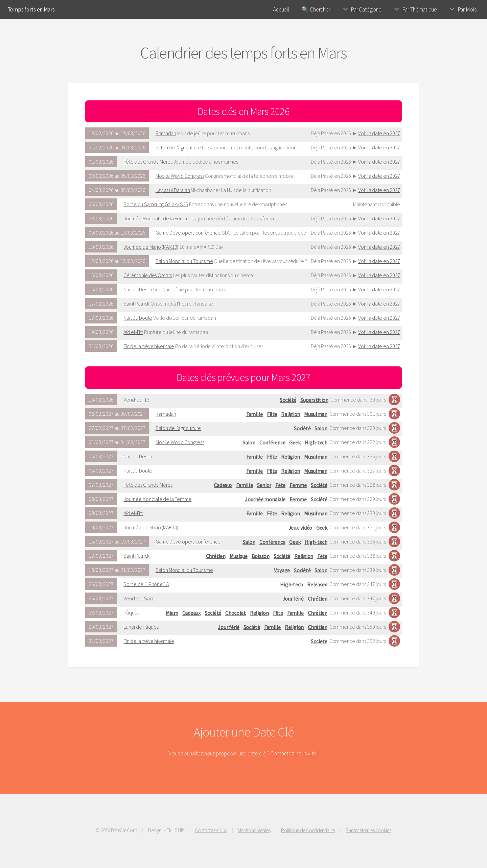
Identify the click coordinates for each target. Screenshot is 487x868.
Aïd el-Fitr (133, 332)
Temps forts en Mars (31, 9)
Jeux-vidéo (300, 528)
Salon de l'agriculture (178, 147)
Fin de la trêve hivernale (149, 346)
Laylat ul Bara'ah (173, 190)
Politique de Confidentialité (308, 830)
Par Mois (467, 9)
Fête (272, 414)
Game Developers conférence (188, 233)
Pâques (131, 612)
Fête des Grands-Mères (148, 162)
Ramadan (166, 133)
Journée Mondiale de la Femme (157, 218)
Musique (239, 556)
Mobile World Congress (180, 176)
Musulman (316, 414)
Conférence (272, 442)
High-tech (316, 442)
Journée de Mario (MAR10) (151, 247)
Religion (291, 414)
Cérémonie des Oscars (148, 275)
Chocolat (236, 613)
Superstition (314, 400)
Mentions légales (254, 830)
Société (288, 400)
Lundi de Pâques (141, 627)
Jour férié (293, 599)
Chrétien (216, 556)
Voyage (282, 570)
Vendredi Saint (139, 598)
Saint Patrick (136, 304)
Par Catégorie (366, 9)
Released (317, 584)
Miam (172, 613)
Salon (321, 428)
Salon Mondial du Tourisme (184, 261)
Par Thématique (420, 9)
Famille (254, 414)
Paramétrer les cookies (368, 830)
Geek (295, 442)
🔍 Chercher (316, 9)
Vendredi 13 (136, 400)
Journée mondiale (265, 499)
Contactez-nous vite (293, 753)
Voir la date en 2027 (379, 133)
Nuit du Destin (138, 289)
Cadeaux (223, 485)
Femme (298, 485)
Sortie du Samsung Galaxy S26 (156, 204)
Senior (264, 485)
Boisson (261, 556)
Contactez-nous (211, 830)
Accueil (281, 9)
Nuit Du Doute (138, 318)
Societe (319, 641)
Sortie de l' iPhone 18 (146, 584)
